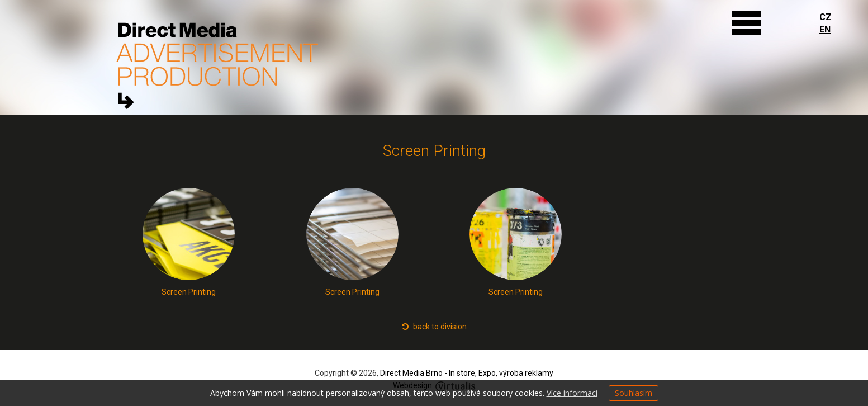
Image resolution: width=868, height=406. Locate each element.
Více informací (572, 393)
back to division (434, 327)
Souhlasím (634, 393)
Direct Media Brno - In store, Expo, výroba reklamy (467, 373)
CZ (826, 17)
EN (825, 29)
